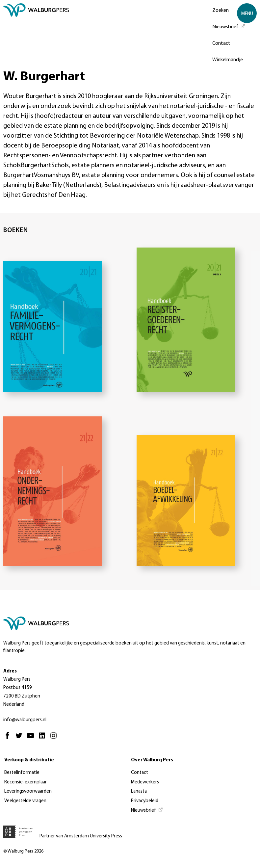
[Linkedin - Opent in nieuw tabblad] (44, 738)
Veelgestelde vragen (25, 801)
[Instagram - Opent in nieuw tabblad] (55, 738)
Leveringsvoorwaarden (28, 791)
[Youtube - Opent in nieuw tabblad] (32, 738)
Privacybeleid (145, 801)
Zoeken (221, 11)
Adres (10, 671)
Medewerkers (145, 782)
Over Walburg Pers (152, 760)
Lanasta (139, 791)
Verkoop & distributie (29, 760)
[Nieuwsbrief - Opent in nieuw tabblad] (229, 26)
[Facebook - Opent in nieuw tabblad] (9, 738)
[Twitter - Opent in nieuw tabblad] (21, 738)
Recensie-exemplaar (26, 782)
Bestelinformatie (22, 773)
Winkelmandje (228, 60)
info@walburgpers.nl (25, 720)
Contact (221, 43)
